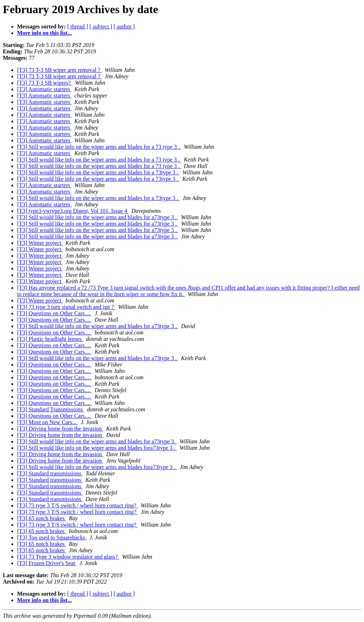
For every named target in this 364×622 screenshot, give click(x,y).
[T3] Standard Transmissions (51, 409)
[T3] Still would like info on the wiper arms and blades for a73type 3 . (98, 217)
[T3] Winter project (40, 243)
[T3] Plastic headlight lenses (50, 339)
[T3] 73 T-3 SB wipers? (45, 83)
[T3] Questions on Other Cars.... (54, 313)
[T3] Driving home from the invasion (60, 429)
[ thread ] (78, 27)
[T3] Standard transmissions (50, 473)
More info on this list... (44, 33)
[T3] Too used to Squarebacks (52, 537)
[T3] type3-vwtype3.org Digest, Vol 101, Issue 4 (73, 211)
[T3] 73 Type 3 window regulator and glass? (68, 557)
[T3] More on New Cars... (47, 422)
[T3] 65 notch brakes (42, 518)
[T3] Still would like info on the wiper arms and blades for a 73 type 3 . (99, 147)
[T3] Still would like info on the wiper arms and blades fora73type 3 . (97, 448)
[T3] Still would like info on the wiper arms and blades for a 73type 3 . (98, 172)
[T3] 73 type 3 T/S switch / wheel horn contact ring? (77, 505)
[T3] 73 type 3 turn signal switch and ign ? (66, 307)
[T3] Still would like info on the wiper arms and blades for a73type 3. (97, 441)
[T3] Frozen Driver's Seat (47, 563)
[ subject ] (101, 27)
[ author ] (124, 27)
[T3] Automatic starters (44, 89)
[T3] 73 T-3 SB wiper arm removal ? (59, 70)
